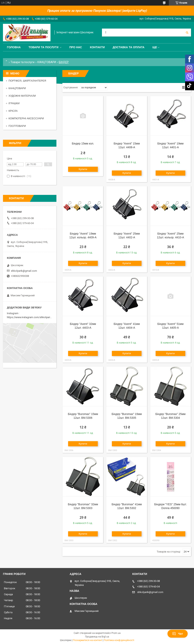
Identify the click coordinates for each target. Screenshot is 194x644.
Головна (14, 47)
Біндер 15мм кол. (83, 143)
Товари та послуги (43, 47)
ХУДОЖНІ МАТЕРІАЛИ (22, 96)
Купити (83, 169)
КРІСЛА (13, 111)
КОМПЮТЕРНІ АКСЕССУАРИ (26, 118)
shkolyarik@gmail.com (24, 271)
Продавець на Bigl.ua (97, 637)
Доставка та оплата (129, 47)
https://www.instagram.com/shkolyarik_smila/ (33, 317)
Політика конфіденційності (119, 640)
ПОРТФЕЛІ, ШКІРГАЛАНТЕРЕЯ (27, 81)
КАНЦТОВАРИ (47, 62)
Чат (178, 634)
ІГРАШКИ (14, 103)
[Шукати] (187, 33)
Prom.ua (116, 633)
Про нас (76, 47)
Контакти (97, 47)
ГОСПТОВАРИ (17, 126)
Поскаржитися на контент (88, 640)
